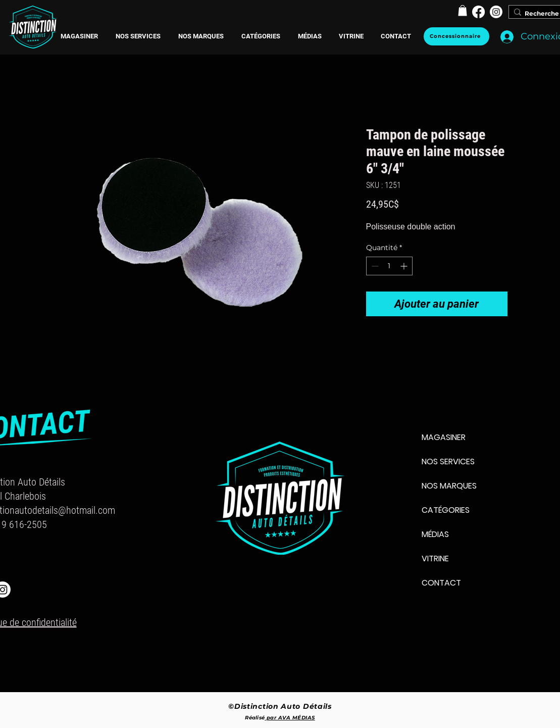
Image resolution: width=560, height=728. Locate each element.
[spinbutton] (389, 266)
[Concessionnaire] (456, 36)
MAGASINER (444, 437)
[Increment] (405, 266)
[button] (201, 36)
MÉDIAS (435, 534)
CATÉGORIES (446, 510)
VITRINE (435, 559)
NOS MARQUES (449, 486)
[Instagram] (496, 12)
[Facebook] (478, 12)
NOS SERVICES (448, 462)
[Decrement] (374, 266)
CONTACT (441, 583)
